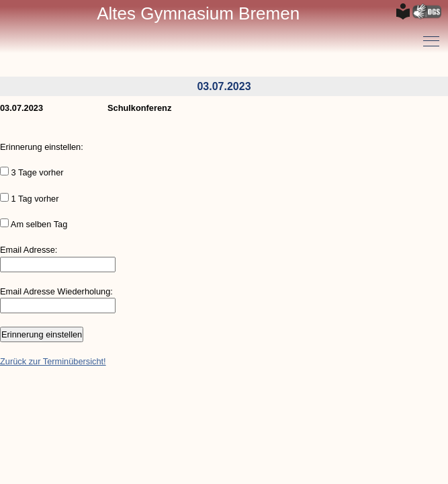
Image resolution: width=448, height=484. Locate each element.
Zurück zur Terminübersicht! (53, 361)
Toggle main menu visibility (432, 37)
